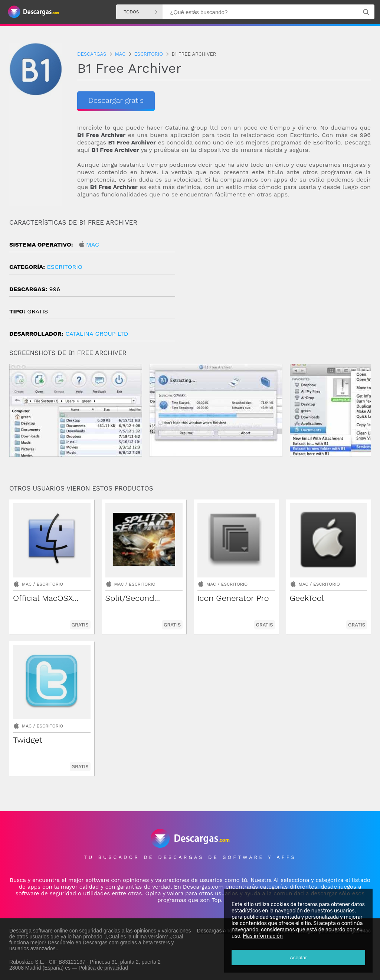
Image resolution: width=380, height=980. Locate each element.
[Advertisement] (280, 282)
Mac (93, 245)
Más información (263, 936)
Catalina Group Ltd (97, 334)
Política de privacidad (103, 968)
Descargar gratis (116, 100)
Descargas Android (219, 931)
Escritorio (64, 267)
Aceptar (298, 958)
